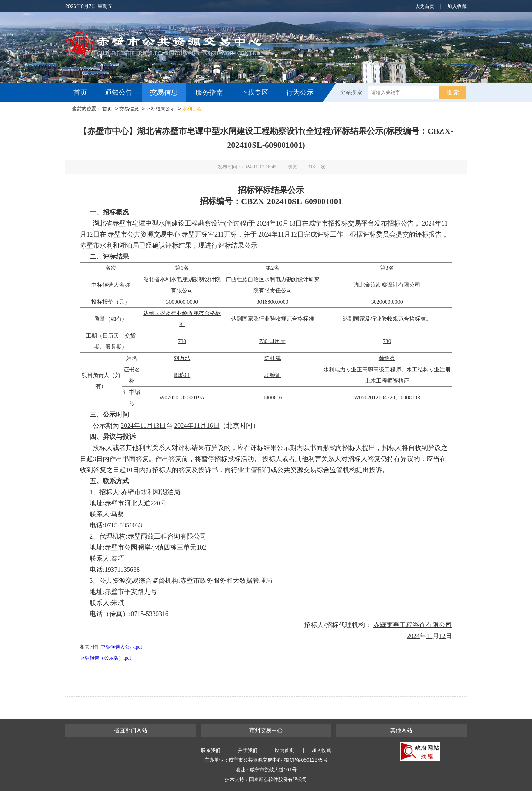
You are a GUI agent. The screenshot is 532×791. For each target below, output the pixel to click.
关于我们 (248, 750)
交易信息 (164, 92)
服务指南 (209, 92)
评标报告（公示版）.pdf (106, 658)
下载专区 (255, 92)
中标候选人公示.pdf (121, 647)
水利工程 (192, 109)
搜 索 (453, 93)
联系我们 (211, 750)
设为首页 (425, 6)
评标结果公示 (160, 109)
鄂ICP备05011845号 (305, 760)
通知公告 (119, 92)
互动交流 (89, 111)
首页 (80, 92)
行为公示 (300, 92)
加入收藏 (457, 6)
